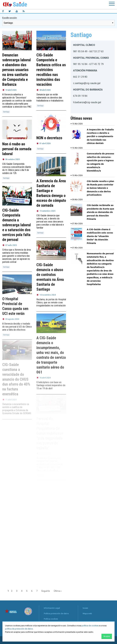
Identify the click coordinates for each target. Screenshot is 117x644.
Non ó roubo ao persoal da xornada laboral (17, 149)
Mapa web (87, 614)
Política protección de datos (56, 614)
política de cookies (90, 626)
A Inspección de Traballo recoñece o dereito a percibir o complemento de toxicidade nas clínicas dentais (100, 137)
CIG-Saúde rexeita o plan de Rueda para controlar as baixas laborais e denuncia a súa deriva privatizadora (100, 188)
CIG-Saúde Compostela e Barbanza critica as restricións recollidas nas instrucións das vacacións (51, 70)
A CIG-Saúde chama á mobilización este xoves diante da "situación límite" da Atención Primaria (100, 236)
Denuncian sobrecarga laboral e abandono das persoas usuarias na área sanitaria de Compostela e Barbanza (17, 70)
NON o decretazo (49, 138)
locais (85, 608)
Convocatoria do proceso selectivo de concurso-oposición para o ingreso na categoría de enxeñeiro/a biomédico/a (100, 162)
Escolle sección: (10, 18)
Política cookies (51, 619)
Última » (58, 591)
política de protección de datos (19, 629)
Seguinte (46, 591)
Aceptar (107, 636)
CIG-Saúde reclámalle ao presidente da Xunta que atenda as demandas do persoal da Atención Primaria (100, 212)
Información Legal (52, 608)
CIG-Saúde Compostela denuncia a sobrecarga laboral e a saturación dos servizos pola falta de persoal (17, 224)
